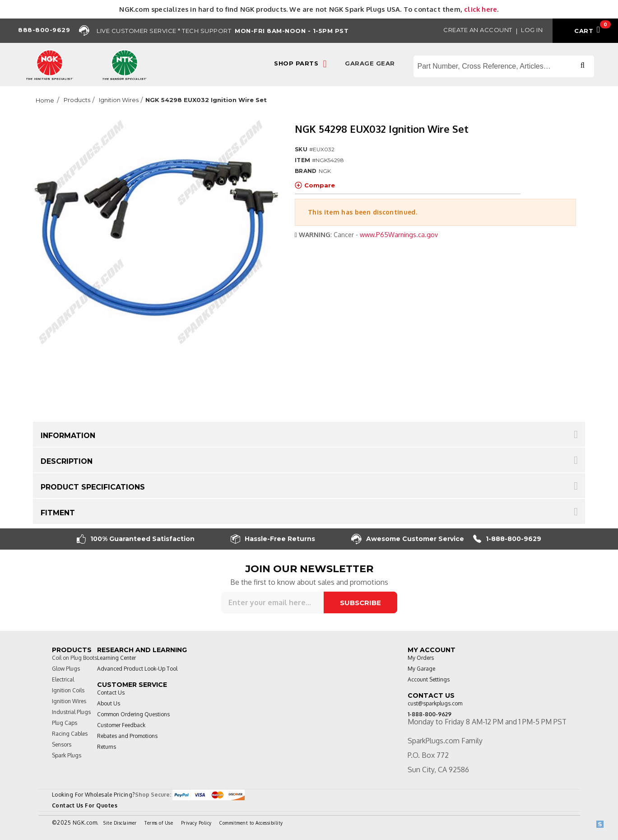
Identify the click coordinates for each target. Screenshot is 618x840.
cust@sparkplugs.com (435, 703)
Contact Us (111, 693)
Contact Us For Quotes (85, 805)
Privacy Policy (196, 823)
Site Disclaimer (120, 823)
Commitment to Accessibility (251, 823)
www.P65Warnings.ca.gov (399, 235)
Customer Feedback (121, 725)
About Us (109, 703)
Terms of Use (159, 823)
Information (68, 436)
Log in (532, 30)
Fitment (58, 513)
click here (481, 9)
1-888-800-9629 (507, 539)
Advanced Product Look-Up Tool (137, 669)
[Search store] (504, 66)
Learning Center (116, 658)
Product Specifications (93, 487)
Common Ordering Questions (133, 714)
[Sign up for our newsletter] (272, 602)
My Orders (421, 658)
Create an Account (478, 30)
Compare (315, 185)
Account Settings (429, 679)
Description (67, 461)
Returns (107, 747)
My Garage (421, 669)
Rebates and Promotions (127, 736)
